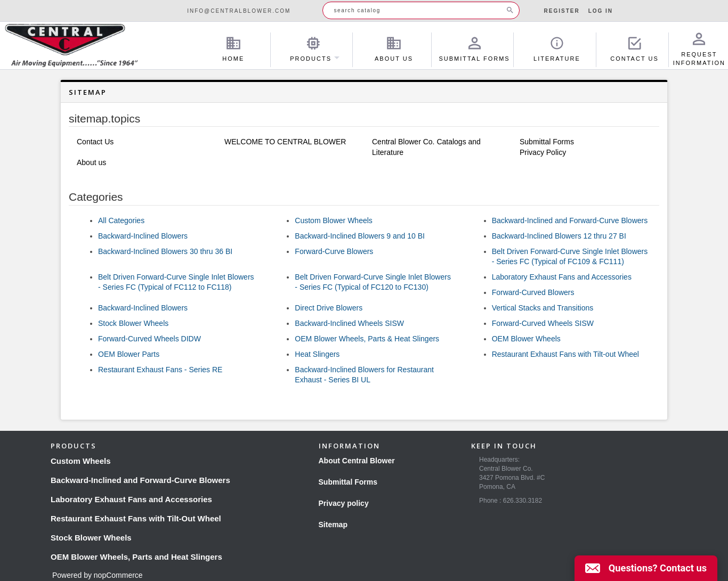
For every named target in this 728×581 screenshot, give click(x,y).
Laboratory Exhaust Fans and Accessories (562, 277)
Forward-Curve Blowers (334, 251)
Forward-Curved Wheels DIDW (149, 339)
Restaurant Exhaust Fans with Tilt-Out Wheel (136, 518)
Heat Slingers (317, 354)
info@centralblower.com (239, 11)
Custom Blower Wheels (334, 220)
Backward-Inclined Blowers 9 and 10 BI (360, 236)
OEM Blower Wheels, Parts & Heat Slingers (367, 339)
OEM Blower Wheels (526, 339)
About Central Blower (357, 461)
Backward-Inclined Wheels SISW (349, 323)
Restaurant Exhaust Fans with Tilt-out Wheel (565, 354)
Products (313, 49)
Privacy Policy (543, 152)
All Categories (121, 220)
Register (562, 11)
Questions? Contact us (658, 568)
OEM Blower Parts (129, 354)
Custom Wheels (81, 461)
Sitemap (333, 525)
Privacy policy (344, 503)
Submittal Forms (474, 49)
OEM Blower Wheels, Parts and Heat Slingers (136, 557)
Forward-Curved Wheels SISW (543, 323)
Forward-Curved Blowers (533, 292)
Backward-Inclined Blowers (143, 236)
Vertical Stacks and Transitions (543, 308)
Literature (557, 49)
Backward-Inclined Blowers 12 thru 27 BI (559, 236)
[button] (646, 568)
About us (91, 162)
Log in (601, 11)
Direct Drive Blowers (329, 308)
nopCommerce (118, 575)
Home (233, 49)
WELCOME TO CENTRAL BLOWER (285, 142)
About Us (394, 49)
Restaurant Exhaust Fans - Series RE (160, 370)
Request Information (699, 49)
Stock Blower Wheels (133, 323)
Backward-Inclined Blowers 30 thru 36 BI (165, 251)
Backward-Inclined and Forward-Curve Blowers (570, 220)
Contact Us (634, 49)
